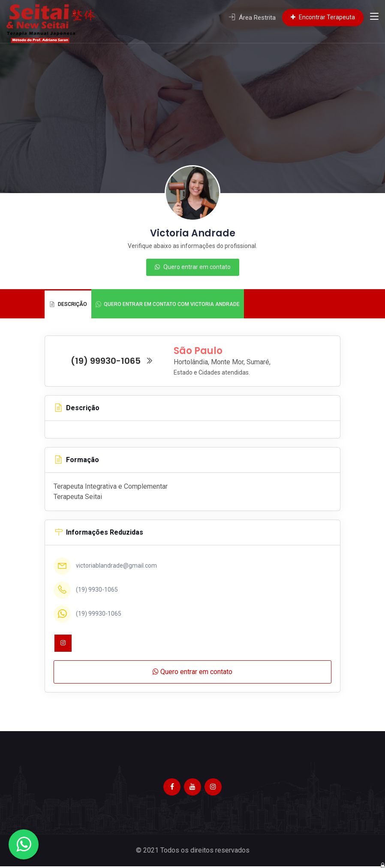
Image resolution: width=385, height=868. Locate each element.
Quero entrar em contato (193, 267)
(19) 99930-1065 (112, 362)
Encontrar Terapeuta (323, 17)
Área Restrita (252, 18)
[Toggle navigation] (374, 18)
